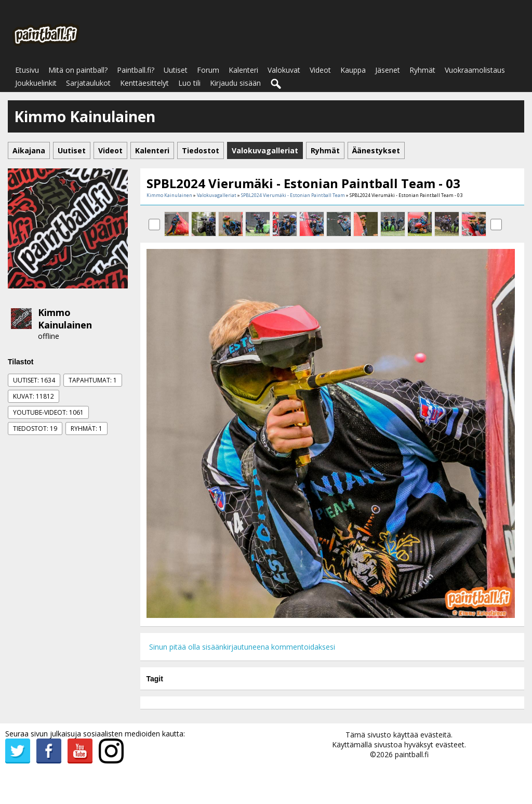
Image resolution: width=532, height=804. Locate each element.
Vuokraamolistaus (475, 70)
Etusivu (27, 70)
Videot (320, 70)
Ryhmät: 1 (87, 429)
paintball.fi (412, 754)
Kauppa (353, 70)
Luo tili (189, 83)
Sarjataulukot (88, 83)
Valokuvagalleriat (217, 195)
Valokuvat (284, 70)
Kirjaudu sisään (235, 83)
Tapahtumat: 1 (93, 380)
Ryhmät (422, 70)
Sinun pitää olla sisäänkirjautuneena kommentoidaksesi (242, 647)
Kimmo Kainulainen (65, 319)
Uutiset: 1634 (34, 380)
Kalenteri (243, 70)
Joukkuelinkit (36, 83)
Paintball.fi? (136, 70)
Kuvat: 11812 (34, 396)
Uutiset (176, 70)
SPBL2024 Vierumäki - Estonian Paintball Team (293, 195)
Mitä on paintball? (78, 70)
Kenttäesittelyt (144, 83)
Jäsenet (388, 70)
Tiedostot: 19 (35, 429)
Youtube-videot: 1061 (48, 412)
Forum (208, 70)
